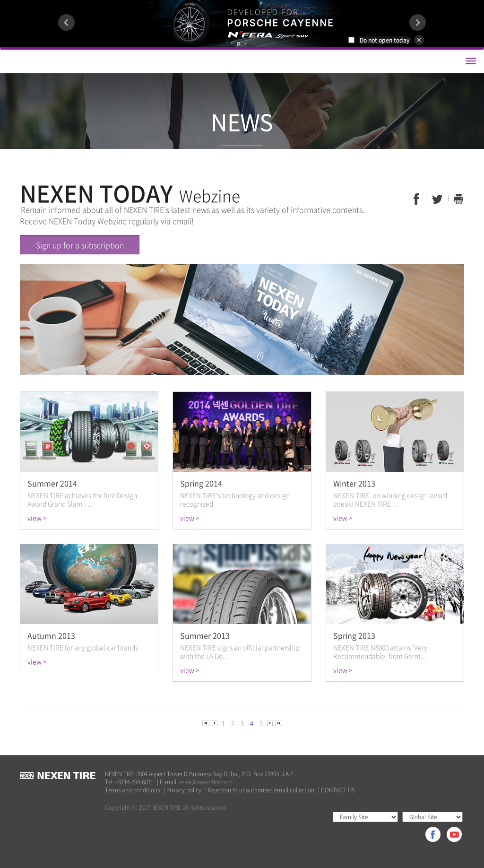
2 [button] (245, 44)
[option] (242, 24)
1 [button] (238, 44)
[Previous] (207, 723)
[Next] (271, 723)
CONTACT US (338, 790)
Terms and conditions (132, 790)
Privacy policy (184, 790)
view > (37, 518)
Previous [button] (66, 22)
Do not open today (385, 40)
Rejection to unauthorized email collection (261, 790)
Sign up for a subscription (80, 245)
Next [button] (418, 22)
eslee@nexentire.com (206, 782)
